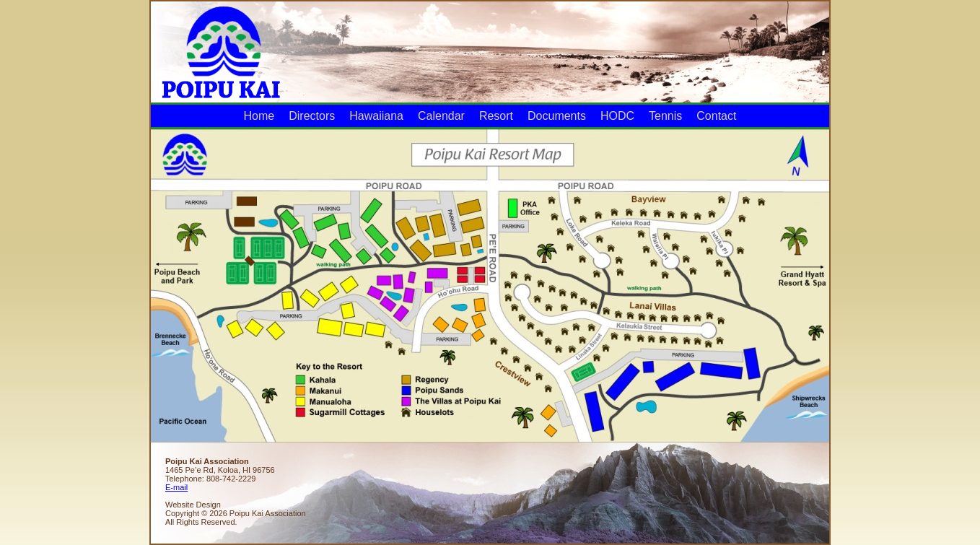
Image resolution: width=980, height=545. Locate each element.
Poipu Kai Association (220, 51)
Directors (312, 116)
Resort (496, 116)
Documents (557, 116)
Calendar (441, 116)
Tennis (665, 116)
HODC (617, 116)
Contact (716, 116)
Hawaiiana (376, 116)
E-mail (176, 487)
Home (259, 116)
